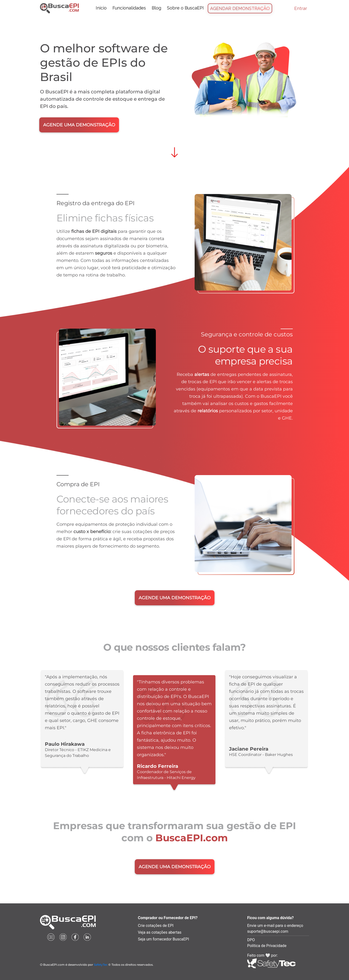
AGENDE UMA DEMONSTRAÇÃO (79, 125)
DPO (251, 940)
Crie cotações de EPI (156, 926)
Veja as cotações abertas (160, 932)
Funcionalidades (129, 8)
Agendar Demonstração (240, 8)
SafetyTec (101, 965)
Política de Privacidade (267, 946)
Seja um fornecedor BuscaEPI (163, 939)
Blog (156, 8)
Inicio (101, 8)
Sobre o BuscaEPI (185, 8)
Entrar (301, 8)
